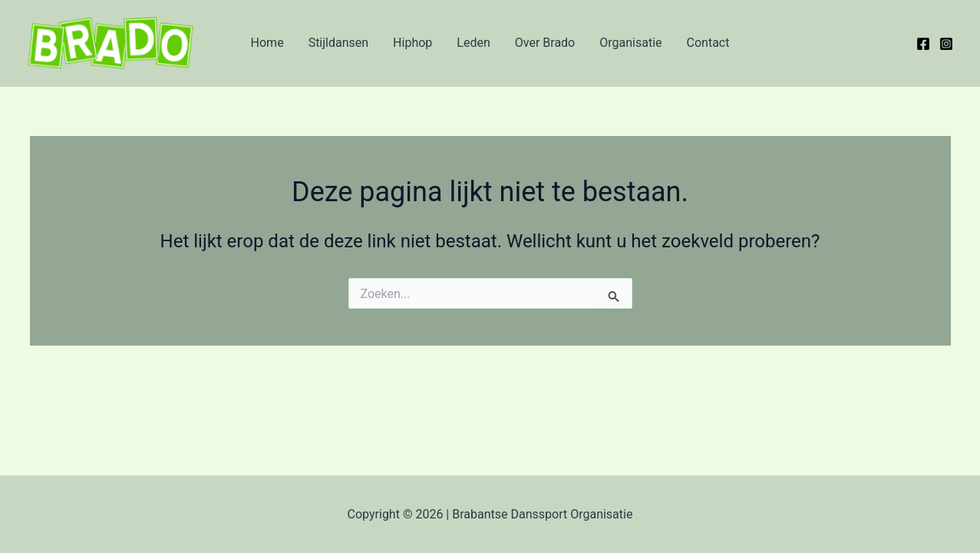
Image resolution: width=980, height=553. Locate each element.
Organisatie (630, 43)
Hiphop (412, 43)
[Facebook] (923, 44)
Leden (473, 43)
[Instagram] (946, 44)
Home (267, 43)
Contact (708, 43)
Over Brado (545, 43)
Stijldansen (338, 43)
